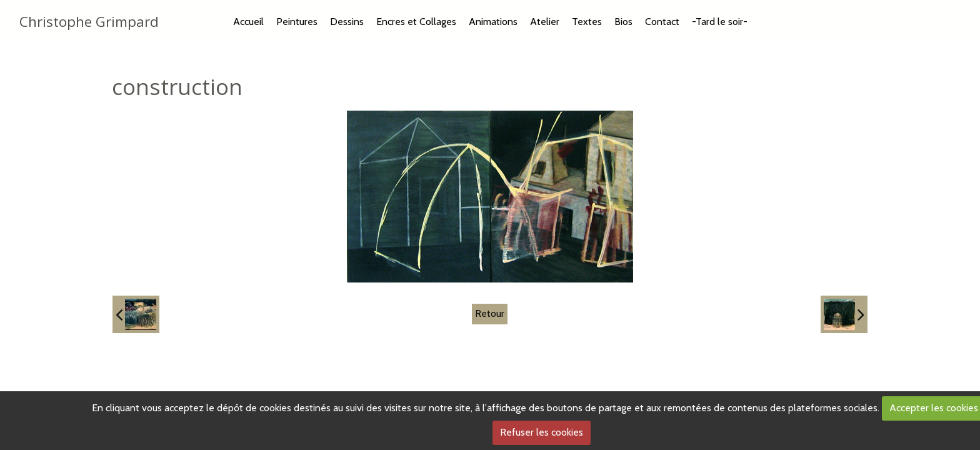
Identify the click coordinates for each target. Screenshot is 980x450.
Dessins (347, 22)
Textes (587, 22)
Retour (490, 313)
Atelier (545, 22)
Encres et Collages (416, 22)
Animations (493, 22)
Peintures (297, 22)
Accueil (248, 22)
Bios (623, 22)
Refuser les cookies (542, 432)
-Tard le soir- (720, 22)
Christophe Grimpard (89, 22)
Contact (662, 22)
